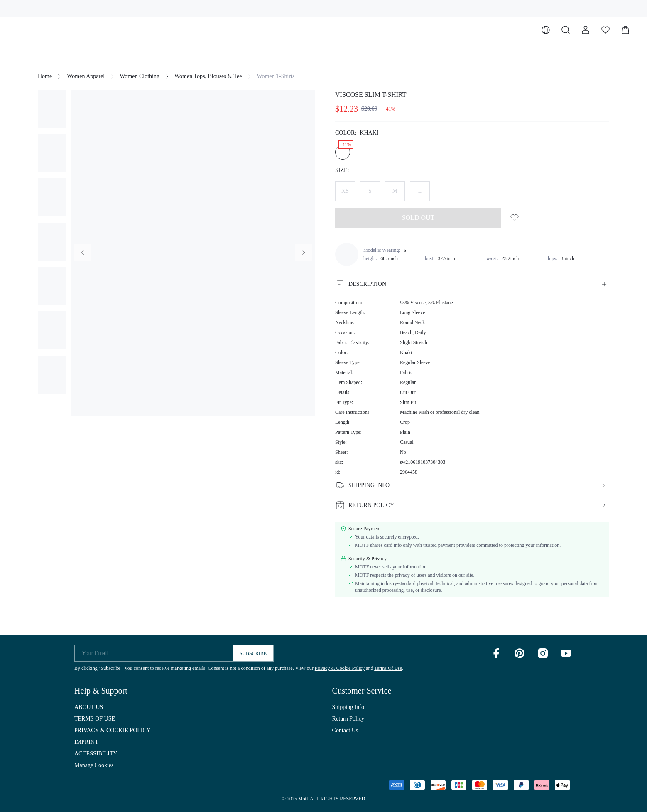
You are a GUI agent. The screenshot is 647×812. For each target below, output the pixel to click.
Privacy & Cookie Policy (340, 668)
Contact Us (345, 730)
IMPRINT (86, 742)
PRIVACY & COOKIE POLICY (113, 730)
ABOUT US (89, 707)
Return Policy (348, 719)
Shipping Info (348, 707)
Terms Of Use (388, 668)
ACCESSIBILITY (96, 754)
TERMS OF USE (95, 719)
